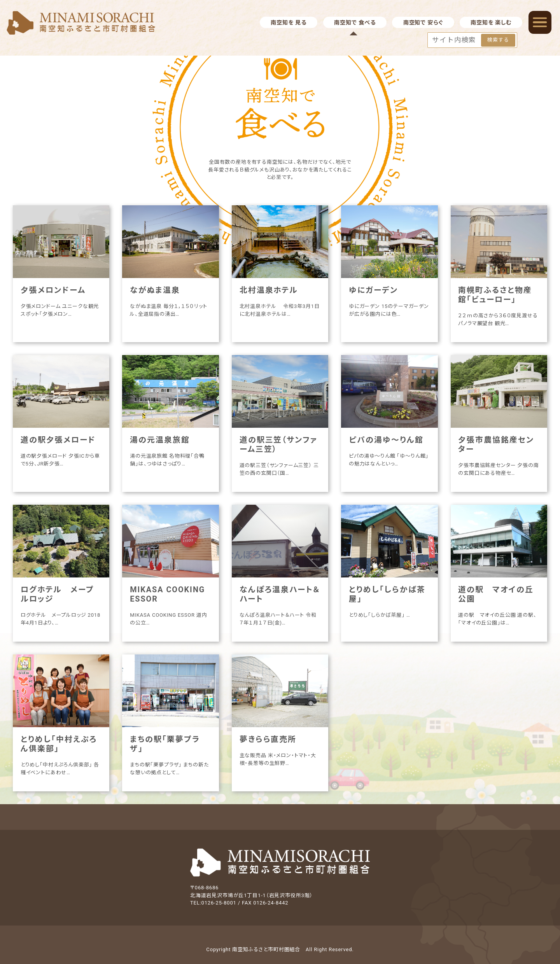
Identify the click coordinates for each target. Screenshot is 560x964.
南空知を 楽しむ (491, 23)
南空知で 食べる (355, 23)
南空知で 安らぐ (423, 23)
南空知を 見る (288, 23)
